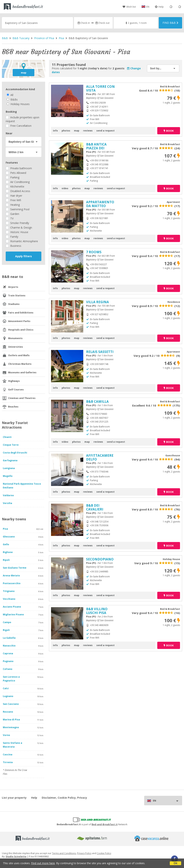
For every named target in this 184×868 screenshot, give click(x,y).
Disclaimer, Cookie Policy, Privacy (64, 798)
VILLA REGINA (98, 302)
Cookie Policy (104, 853)
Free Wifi (13, 200)
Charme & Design (19, 227)
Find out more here (43, 863)
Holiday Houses (18, 104)
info (55, 131)
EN (148, 7)
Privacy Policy (84, 853)
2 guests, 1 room (136, 23)
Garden (12, 214)
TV (10, 218)
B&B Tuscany (21, 38)
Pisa (61, 38)
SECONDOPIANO (100, 559)
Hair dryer (14, 196)
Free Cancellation (19, 126)
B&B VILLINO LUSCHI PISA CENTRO (97, 613)
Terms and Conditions (64, 853)
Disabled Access (18, 191)
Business (13, 246)
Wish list (129, 7)
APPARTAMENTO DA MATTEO (100, 204)
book (169, 131)
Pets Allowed (16, 173)
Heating (13, 205)
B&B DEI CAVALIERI (95, 507)
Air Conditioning (18, 182)
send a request (105, 131)
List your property (14, 798)
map (24, 73)
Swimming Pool (18, 209)
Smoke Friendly (17, 223)
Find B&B (170, 23)
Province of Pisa (44, 38)
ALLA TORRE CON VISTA (100, 88)
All (10, 95)
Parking (13, 177)
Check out (102, 23)
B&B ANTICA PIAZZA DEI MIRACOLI (96, 148)
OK (175, 863)
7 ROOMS (94, 252)
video (65, 188)
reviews (88, 131)
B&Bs (12, 99)
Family (12, 237)
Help (159, 7)
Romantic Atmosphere (22, 241)
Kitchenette (15, 186)
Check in (84, 23)
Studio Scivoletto (16, 857)
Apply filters (24, 256)
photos (66, 131)
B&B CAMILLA (97, 402)
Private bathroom (19, 168)
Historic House (17, 232)
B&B (5, 38)
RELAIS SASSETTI (100, 352)
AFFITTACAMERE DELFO (100, 457)
